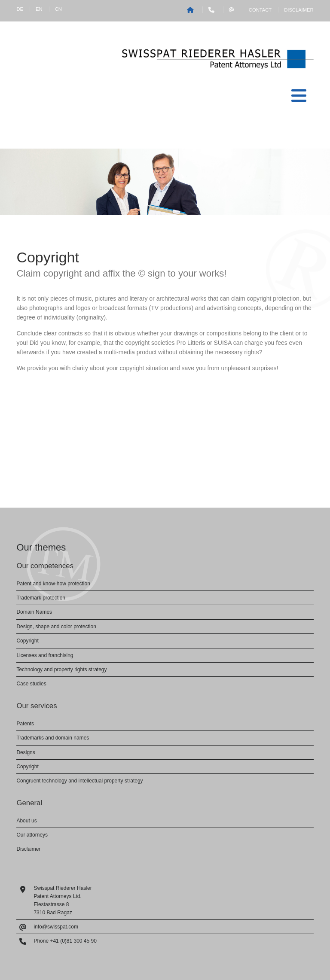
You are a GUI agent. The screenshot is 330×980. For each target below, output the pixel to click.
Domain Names (34, 612)
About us (26, 821)
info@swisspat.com (56, 927)
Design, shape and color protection (56, 627)
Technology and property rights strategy (61, 670)
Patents (25, 724)
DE (20, 9)
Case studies (31, 684)
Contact (260, 10)
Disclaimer (299, 10)
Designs (26, 752)
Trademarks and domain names (53, 738)
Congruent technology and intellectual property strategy (79, 781)
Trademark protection (41, 598)
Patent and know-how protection (53, 584)
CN (58, 9)
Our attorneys (32, 835)
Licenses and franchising (45, 655)
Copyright (27, 641)
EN (39, 9)
